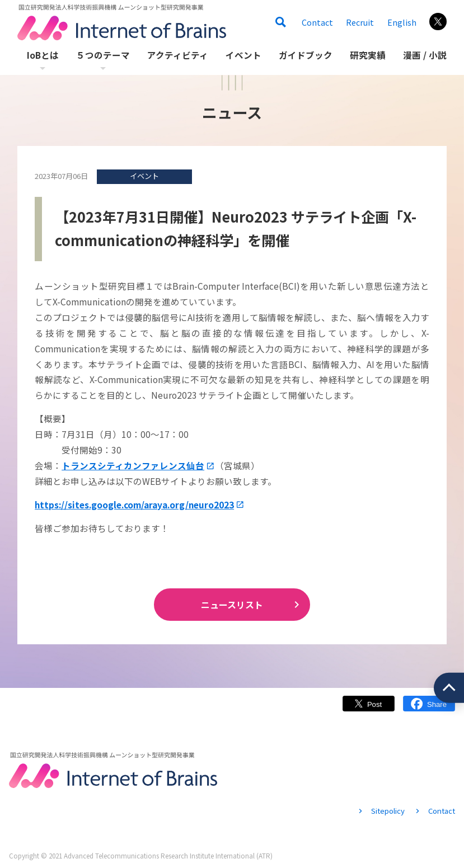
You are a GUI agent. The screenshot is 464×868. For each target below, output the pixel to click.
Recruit (360, 22)
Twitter (369, 709)
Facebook (429, 709)
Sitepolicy (388, 811)
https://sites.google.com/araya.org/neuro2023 (134, 504)
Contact (317, 22)
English (402, 22)
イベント (144, 176)
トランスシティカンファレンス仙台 (133, 465)
